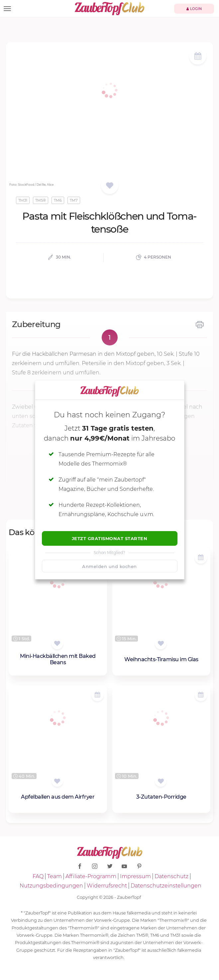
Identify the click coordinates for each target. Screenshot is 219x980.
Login (194, 9)
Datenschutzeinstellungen (166, 886)
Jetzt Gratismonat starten (110, 538)
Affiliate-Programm (91, 876)
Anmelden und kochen (109, 566)
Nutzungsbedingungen (51, 886)
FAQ (38, 876)
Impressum (135, 876)
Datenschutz (171, 876)
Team (55, 876)
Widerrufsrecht (107, 886)
